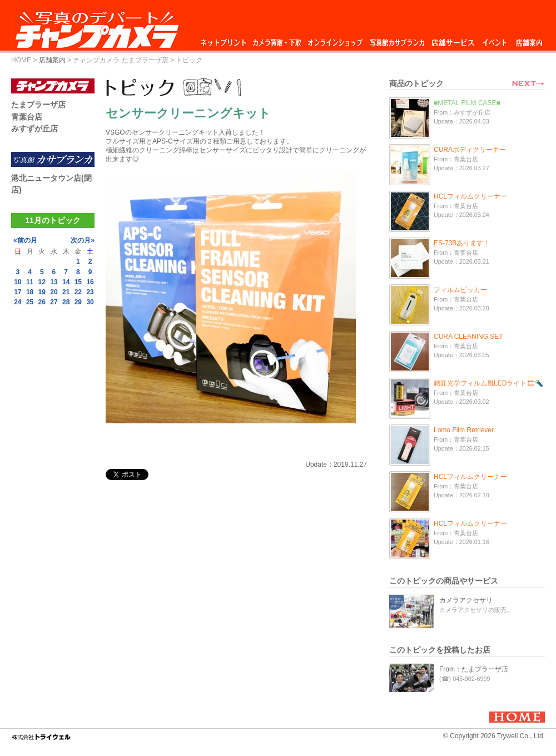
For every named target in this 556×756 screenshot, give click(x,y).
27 (54, 302)
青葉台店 (27, 117)
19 (42, 292)
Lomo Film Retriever (464, 430)
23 (90, 292)
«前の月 (25, 240)
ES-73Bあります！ (462, 243)
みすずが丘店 (34, 129)
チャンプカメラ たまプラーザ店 (120, 60)
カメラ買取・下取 (277, 40)
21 (66, 292)
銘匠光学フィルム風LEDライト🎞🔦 (488, 383)
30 (90, 302)
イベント (495, 40)
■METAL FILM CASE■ (467, 103)
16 (90, 282)
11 (30, 282)
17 (18, 292)
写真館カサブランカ (397, 40)
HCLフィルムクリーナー (470, 196)
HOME (21, 60)
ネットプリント (225, 40)
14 (66, 282)
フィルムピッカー (460, 290)
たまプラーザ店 (38, 105)
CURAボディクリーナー (470, 150)
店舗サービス (453, 40)
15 (78, 282)
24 (18, 302)
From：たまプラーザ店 (474, 669)
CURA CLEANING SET (468, 337)
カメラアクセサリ (466, 600)
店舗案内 (529, 40)
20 (54, 292)
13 (54, 282)
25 (30, 302)
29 (78, 302)
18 (30, 292)
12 (42, 282)
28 (66, 302)
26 (42, 302)
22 (78, 292)
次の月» (83, 240)
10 (18, 282)
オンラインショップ (334, 40)
